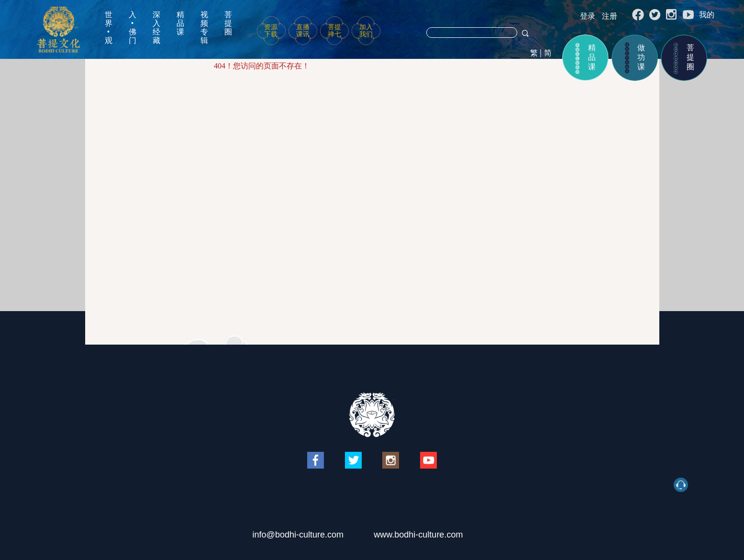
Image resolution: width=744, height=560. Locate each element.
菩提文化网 (59, 29)
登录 (588, 16)
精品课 (180, 23)
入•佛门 (133, 28)
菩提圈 (228, 23)
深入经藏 (156, 28)
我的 (707, 15)
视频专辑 (204, 28)
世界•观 (109, 28)
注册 (610, 16)
